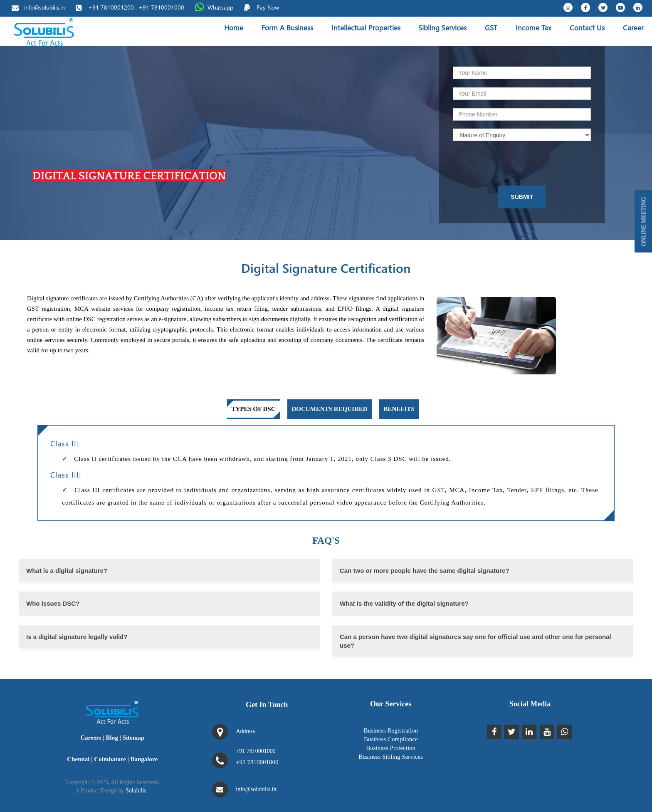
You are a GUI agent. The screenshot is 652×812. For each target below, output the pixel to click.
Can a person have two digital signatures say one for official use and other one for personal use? (475, 641)
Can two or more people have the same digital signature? (425, 571)
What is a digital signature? (67, 571)
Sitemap (134, 738)
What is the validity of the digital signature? (404, 603)
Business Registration (390, 730)
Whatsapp (220, 7)
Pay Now (268, 7)
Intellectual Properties (366, 28)
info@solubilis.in (44, 7)
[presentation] (510, 163)
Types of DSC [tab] (253, 409)
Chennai (78, 759)
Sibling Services (442, 28)
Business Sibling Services (391, 757)
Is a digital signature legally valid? (77, 637)
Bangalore (144, 759)
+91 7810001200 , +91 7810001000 (136, 7)
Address (245, 731)
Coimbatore (110, 759)
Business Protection (391, 748)
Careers (91, 738)
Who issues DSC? (53, 603)
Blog (112, 738)
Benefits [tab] (399, 409)
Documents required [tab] (329, 409)
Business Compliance (391, 739)
